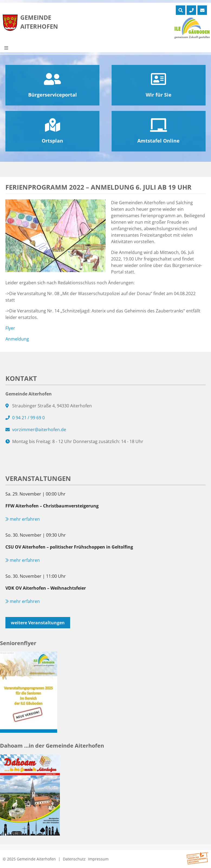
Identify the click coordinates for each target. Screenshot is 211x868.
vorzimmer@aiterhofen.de (39, 430)
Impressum (98, 859)
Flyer (10, 328)
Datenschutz (74, 859)
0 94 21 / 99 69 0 (28, 418)
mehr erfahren (23, 519)
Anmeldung (17, 339)
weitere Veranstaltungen (38, 623)
